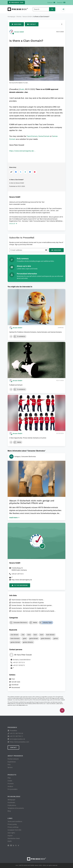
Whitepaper (12, 800)
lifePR (10, 841)
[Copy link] (11, 172)
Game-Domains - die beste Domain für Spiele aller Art (29, 608)
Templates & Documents (16, 808)
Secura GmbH (19, 32)
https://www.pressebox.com (19, 742)
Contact (32, 24)
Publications (12, 805)
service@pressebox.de (22, 705)
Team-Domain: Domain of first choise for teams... (28, 600)
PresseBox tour (16, 3)
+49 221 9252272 (19, 665)
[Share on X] (21, 172)
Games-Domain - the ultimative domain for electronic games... (32, 605)
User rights (11, 833)
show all (13, 224)
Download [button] (15, 685)
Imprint (10, 836)
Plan (9, 778)
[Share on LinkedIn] (30, 172)
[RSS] (13, 845)
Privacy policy (12, 824)
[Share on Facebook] (16, 172)
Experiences (12, 762)
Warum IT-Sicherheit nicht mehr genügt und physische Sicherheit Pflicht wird (32, 502)
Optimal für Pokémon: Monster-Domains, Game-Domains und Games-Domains (36, 332)
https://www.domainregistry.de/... (22, 151)
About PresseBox (15, 756)
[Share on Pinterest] (35, 172)
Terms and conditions (15, 821)
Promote (11, 784)
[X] (16, 845)
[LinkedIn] (11, 845)
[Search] (52, 9)
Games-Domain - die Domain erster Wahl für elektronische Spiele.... (34, 611)
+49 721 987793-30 (16, 733)
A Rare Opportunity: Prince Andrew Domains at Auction (28, 438)
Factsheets (11, 803)
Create (10, 781)
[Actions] (62, 24)
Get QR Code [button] (16, 682)
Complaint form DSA (14, 830)
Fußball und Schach (16, 385)
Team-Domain (32, 136)
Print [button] (13, 679)
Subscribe (17, 24)
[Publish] (62, 710)
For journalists (12, 789)
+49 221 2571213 (17, 574)
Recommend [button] (16, 688)
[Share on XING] (25, 172)
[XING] (18, 845)
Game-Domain (44, 136)
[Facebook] (8, 845)
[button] (36, 65)
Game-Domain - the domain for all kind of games (28, 603)
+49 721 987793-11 (16, 736)
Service (10, 767)
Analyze (10, 786)
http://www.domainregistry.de (22, 580)
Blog (9, 811)
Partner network (13, 759)
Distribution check (14, 838)
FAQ (9, 765)
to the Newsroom (20, 585)
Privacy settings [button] (13, 827)
